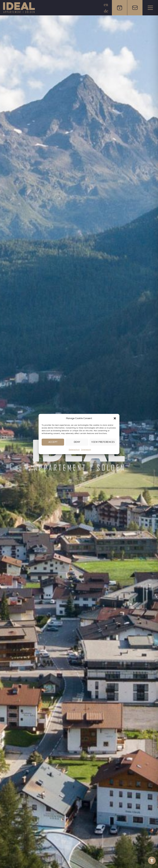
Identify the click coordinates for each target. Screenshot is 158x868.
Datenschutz (74, 450)
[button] (115, 418)
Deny (77, 442)
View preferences (103, 442)
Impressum (86, 450)
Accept (53, 442)
